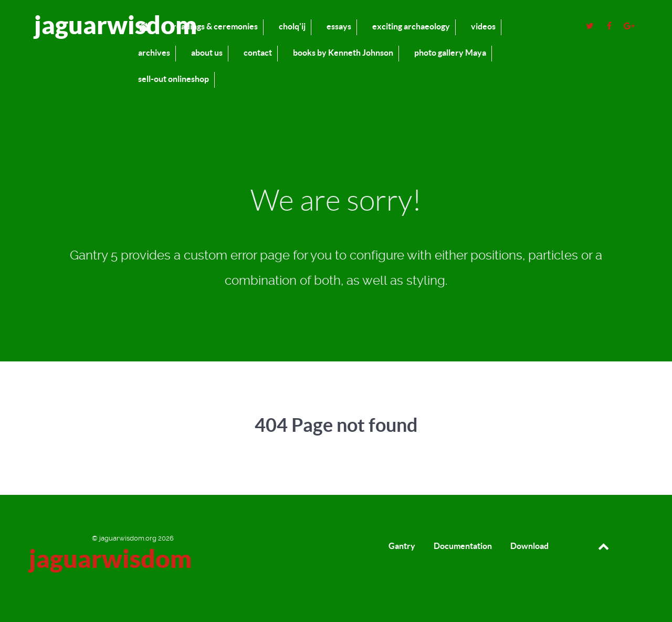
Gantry (402, 546)
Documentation (463, 546)
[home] (145, 27)
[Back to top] (603, 546)
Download (529, 546)
